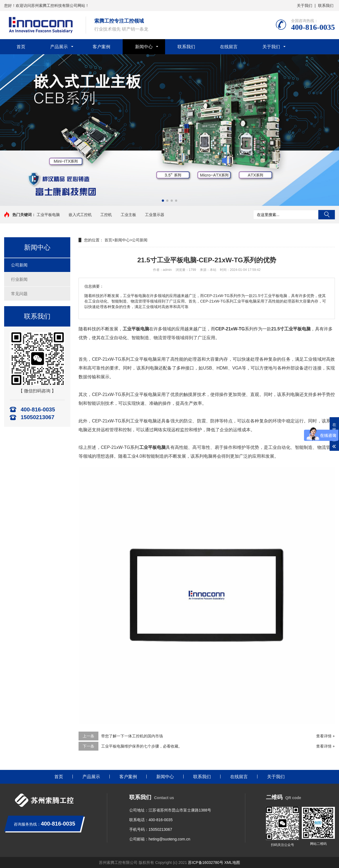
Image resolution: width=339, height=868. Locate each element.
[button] (163, 201)
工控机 (106, 215)
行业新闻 (19, 279)
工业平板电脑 (48, 215)
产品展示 (59, 47)
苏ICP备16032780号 (206, 862)
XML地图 (232, 862)
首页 (21, 47)
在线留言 (229, 47)
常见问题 (19, 294)
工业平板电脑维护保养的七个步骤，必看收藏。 (142, 746)
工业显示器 (155, 215)
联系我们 (326, 6)
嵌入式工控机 (80, 215)
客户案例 (101, 47)
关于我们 (305, 6)
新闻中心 (144, 47)
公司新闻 (19, 265)
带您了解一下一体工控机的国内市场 (132, 736)
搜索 (327, 215)
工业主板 (128, 215)
